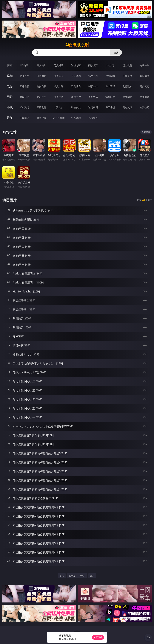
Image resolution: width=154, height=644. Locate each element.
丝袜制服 (110, 76)
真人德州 (42, 65)
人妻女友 (59, 107)
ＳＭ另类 (145, 76)
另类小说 (110, 107)
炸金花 (110, 65)
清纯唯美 (110, 97)
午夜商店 (24, 118)
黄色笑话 (127, 107)
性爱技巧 (145, 107)
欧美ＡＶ (59, 76)
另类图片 (145, 97)
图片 (10, 97)
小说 (10, 107)
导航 (10, 118)
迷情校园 (93, 107)
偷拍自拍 (42, 86)
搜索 (116, 52)
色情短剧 (93, 118)
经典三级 (110, 86)
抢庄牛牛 (145, 65)
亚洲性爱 (24, 86)
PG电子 (24, 65)
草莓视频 (42, 118)
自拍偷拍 (42, 76)
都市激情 (24, 107)
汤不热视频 (59, 118)
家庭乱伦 (42, 107)
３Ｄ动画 (76, 76)
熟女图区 (127, 97)
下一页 (82, 576)
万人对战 (59, 65)
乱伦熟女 (127, 86)
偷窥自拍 (24, 97)
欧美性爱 (76, 86)
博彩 (10, 65)
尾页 (92, 576)
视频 (10, 76)
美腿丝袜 (93, 97)
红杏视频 (76, 118)
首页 (62, 576)
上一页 (72, 576)
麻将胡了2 (93, 65)
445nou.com (77, 45)
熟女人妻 (93, 76)
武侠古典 (76, 107)
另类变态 (145, 86)
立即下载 (98, 637)
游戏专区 (76, 65)
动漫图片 (76, 97)
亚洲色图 (42, 97)
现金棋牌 (127, 65)
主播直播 (127, 76)
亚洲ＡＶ (24, 76)
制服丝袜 (93, 86)
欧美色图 (59, 97)
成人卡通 (59, 86)
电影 (10, 86)
